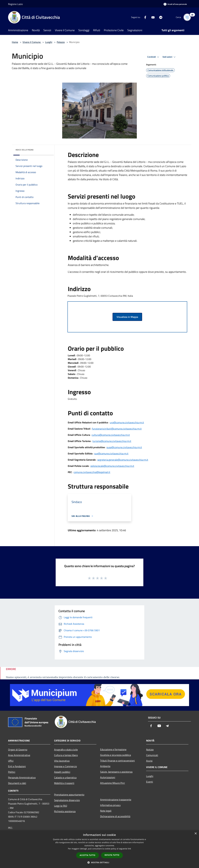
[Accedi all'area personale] (175, 4)
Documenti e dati (17, 783)
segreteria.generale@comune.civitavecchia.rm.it (123, 460)
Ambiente (105, 766)
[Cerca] (187, 17)
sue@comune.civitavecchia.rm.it (111, 453)
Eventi (150, 782)
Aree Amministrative (19, 755)
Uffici (11, 761)
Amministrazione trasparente (116, 800)
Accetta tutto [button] (88, 855)
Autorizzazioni (108, 777)
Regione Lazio (15, 4)
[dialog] (99, 849)
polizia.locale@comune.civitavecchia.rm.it (112, 466)
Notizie (150, 750)
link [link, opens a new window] (129, 849)
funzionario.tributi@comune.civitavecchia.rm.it (117, 429)
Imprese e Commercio (65, 766)
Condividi (154, 57)
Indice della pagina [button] (24, 150)
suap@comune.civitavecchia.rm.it (124, 447)
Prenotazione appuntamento (69, 795)
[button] (99, 862)
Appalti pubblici (62, 772)
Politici (12, 772)
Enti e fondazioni (17, 766)
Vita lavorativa (62, 761)
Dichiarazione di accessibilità (115, 816)
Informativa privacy (110, 805)
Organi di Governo (18, 750)
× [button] (196, 834)
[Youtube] (152, 17)
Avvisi (149, 761)
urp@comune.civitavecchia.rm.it (127, 422)
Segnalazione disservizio (67, 800)
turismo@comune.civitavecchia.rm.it (112, 441)
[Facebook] (144, 17)
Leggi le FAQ (61, 806)
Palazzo (61, 42)
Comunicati (152, 755)
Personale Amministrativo (22, 777)
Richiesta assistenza (65, 811)
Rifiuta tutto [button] (112, 855)
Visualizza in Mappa (127, 317)
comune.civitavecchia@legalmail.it (92, 472)
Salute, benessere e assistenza (116, 772)
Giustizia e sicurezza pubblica (116, 755)
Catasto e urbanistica (65, 777)
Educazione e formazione (113, 749)
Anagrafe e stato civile (66, 750)
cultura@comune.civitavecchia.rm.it (111, 435)
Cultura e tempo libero (66, 755)
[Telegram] (160, 17)
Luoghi (49, 42)
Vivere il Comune (32, 42)
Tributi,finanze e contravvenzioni (117, 761)
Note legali (106, 811)
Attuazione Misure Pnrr (113, 783)
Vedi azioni (169, 57)
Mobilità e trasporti (64, 783)
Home (15, 42)
